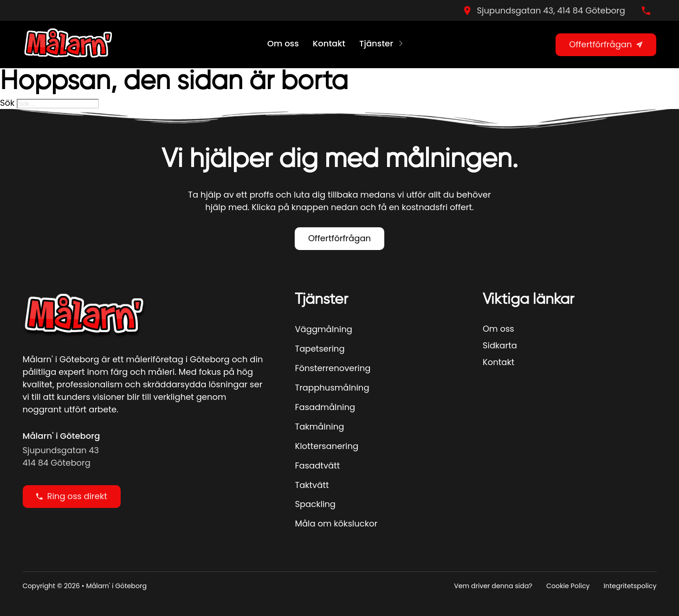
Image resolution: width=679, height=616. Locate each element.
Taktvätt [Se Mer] (312, 485)
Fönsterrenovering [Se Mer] (333, 368)
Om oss (283, 43)
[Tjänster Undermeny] (401, 45)
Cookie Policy (568, 586)
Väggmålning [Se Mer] (323, 329)
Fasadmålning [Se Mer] (325, 407)
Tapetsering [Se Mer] (320, 349)
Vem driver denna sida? (493, 586)
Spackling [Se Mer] (315, 504)
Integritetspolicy (630, 586)
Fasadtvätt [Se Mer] (317, 465)
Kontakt (329, 43)
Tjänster (376, 43)
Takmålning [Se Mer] (319, 427)
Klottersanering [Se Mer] (327, 446)
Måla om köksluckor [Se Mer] (336, 523)
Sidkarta (500, 345)
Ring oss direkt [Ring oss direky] (72, 496)
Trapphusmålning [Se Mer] (332, 388)
